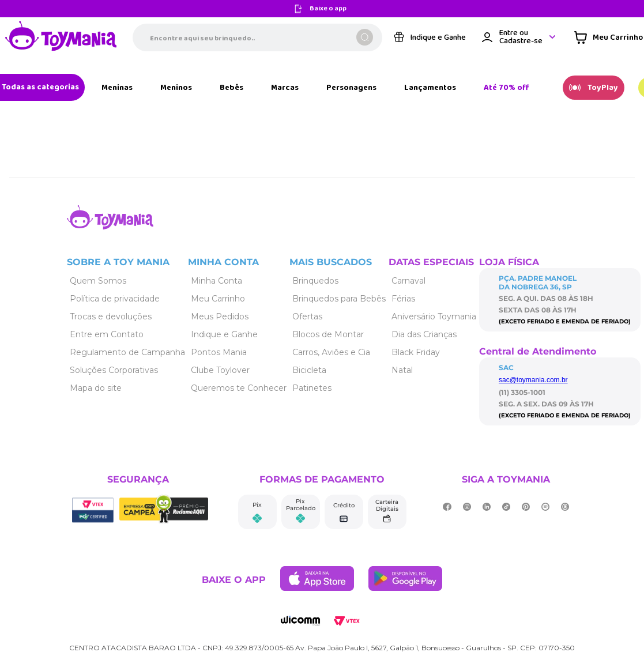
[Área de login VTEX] (519, 37)
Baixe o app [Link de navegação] (328, 9)
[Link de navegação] (61, 37)
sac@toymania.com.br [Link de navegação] (533, 380)
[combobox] (257, 37)
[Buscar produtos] (365, 37)
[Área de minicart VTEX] (609, 37)
